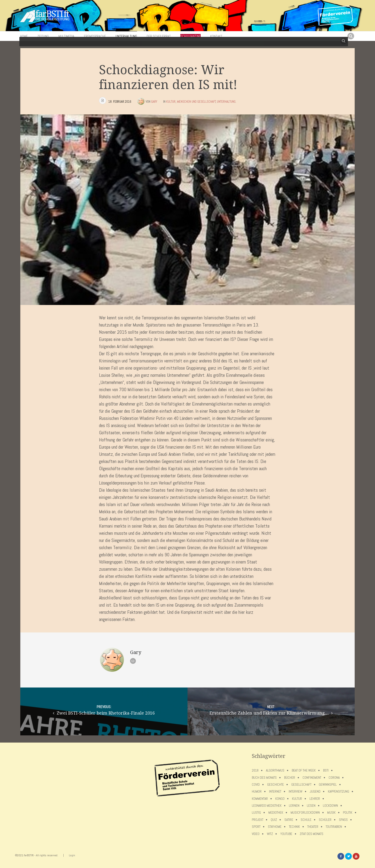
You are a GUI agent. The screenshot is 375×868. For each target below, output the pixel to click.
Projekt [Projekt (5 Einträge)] (258, 820)
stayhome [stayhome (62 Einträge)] (275, 827)
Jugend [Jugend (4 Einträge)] (315, 792)
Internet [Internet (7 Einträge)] (275, 792)
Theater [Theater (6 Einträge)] (313, 827)
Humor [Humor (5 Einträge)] (257, 792)
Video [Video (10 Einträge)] (256, 834)
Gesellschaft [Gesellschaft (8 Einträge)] (301, 785)
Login (72, 855)
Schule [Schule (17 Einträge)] (306, 820)
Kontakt (216, 36)
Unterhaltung (126, 36)
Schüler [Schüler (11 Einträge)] (325, 820)
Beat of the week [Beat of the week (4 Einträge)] (304, 770)
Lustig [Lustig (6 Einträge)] (256, 813)
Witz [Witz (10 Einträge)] (270, 834)
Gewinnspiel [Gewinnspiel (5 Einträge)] (328, 785)
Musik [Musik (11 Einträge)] (331, 813)
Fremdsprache (95, 36)
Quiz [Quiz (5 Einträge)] (274, 820)
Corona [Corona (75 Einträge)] (334, 778)
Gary (154, 102)
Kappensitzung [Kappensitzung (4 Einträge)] (339, 792)
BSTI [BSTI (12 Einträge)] (326, 770)
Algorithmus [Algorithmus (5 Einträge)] (275, 770)
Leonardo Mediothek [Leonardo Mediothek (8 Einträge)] (267, 806)
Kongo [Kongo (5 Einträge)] (280, 799)
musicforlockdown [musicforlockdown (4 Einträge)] (305, 813)
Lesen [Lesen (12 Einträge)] (311, 806)
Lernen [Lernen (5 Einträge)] (294, 806)
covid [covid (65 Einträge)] (256, 785)
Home (24, 36)
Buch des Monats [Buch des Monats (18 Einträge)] (264, 778)
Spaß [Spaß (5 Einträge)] (343, 820)
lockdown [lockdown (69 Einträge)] (330, 806)
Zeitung (43, 36)
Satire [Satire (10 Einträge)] (289, 820)
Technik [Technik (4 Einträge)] (294, 827)
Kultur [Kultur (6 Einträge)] (297, 799)
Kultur (171, 102)
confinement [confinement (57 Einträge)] (312, 778)
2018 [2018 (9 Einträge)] (255, 770)
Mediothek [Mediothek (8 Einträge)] (276, 813)
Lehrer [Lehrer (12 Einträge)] (315, 799)
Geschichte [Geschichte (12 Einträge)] (276, 785)
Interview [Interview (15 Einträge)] (295, 792)
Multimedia (66, 36)
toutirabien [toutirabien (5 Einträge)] (334, 827)
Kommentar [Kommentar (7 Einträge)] (260, 799)
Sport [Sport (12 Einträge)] (256, 827)
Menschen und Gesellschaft (196, 102)
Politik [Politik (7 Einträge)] (348, 813)
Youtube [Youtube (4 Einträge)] (286, 834)
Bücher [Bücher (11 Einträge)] (290, 778)
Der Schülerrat (159, 36)
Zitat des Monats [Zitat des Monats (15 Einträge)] (312, 834)
